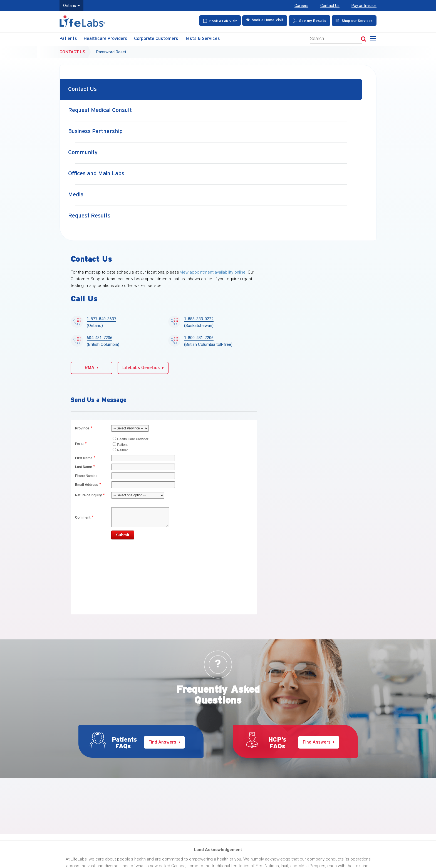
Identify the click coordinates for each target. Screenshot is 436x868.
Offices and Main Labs (96, 174)
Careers (301, 6)
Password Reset (111, 52)
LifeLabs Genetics (143, 368)
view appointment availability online (213, 272)
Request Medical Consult (100, 110)
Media (76, 195)
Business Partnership (95, 132)
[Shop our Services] (354, 21)
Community (83, 153)
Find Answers (164, 742)
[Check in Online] (265, 21)
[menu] (374, 40)
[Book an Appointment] (220, 21)
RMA (91, 368)
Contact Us (330, 6)
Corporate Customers (156, 39)
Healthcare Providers (106, 39)
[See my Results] (309, 21)
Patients (68, 39)
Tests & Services (202, 39)
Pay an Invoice (364, 6)
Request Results (89, 216)
